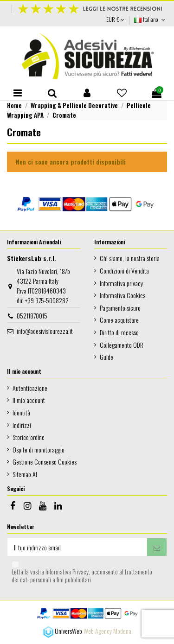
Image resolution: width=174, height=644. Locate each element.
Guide (106, 357)
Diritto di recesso (119, 332)
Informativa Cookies (122, 295)
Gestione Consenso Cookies (45, 462)
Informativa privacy (121, 283)
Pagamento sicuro (120, 308)
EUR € (115, 19)
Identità (21, 412)
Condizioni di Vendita (124, 271)
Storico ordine (29, 437)
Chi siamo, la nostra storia (130, 258)
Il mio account (29, 400)
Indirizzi (22, 425)
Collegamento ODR (122, 345)
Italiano (151, 19)
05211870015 (32, 316)
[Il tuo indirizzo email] (77, 547)
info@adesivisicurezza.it (45, 331)
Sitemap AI (25, 474)
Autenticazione (30, 388)
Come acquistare (119, 320)
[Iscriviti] (157, 547)
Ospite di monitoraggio (39, 450)
